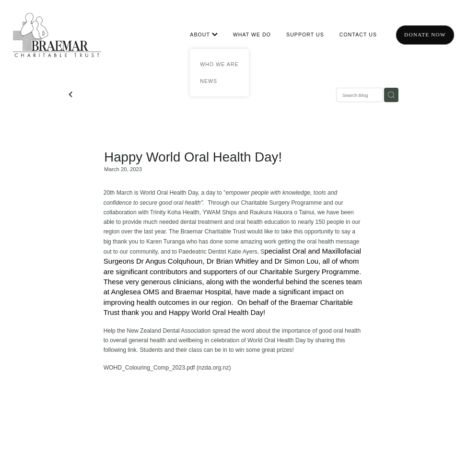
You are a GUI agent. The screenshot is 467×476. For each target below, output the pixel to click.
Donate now (425, 35)
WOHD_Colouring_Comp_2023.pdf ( (151, 368)
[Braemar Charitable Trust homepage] (57, 35)
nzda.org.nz (214, 368)
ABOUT (204, 35)
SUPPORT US (305, 35)
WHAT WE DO (252, 35)
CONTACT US (358, 35)
